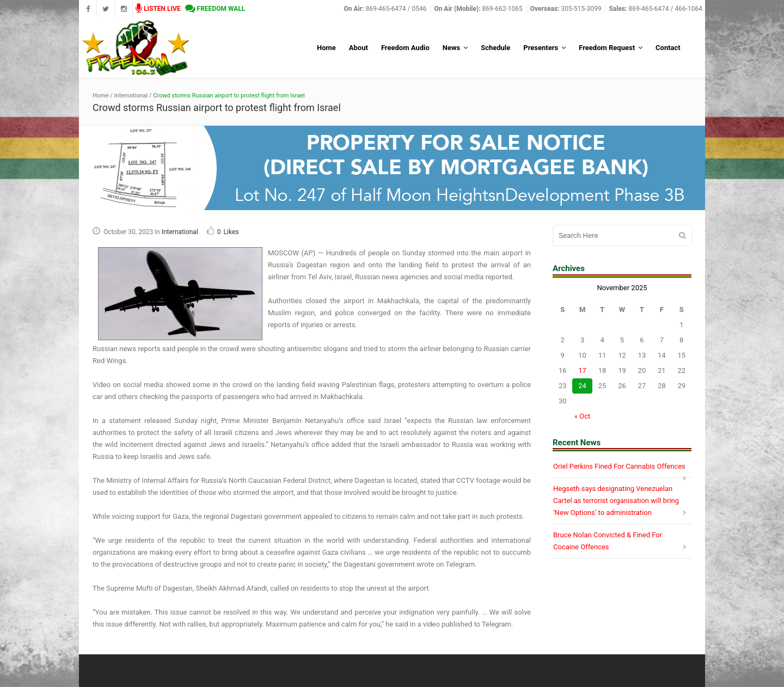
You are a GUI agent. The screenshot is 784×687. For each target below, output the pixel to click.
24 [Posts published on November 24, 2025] (582, 386)
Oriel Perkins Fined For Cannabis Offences (619, 466)
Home (101, 96)
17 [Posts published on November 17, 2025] (582, 370)
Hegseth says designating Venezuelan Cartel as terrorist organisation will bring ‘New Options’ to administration (616, 501)
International (131, 96)
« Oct (582, 416)
